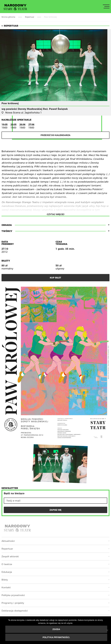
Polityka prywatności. (56, 637)
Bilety (5, 580)
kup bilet (55, 278)
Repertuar (30, 17)
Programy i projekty (13, 603)
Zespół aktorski (10, 556)
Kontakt (6, 587)
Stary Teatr (15, 7)
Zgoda (56, 629)
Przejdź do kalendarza (55, 135)
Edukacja (7, 572)
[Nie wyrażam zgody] (107, 630)
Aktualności (8, 541)
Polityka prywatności (13, 595)
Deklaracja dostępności (15, 611)
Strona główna (8, 17)
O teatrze (7, 564)
